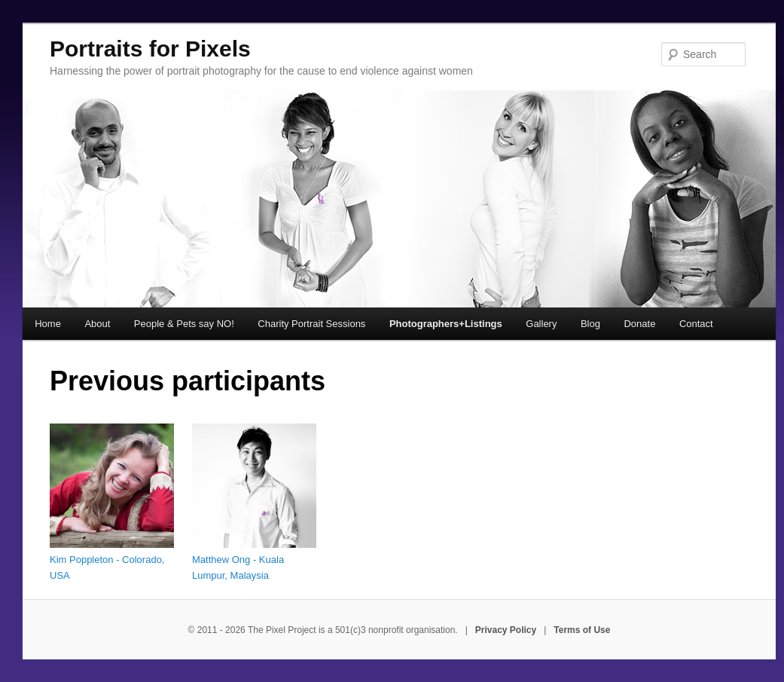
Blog (590, 324)
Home (48, 324)
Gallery (541, 324)
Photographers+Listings (446, 324)
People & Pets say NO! (184, 324)
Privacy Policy (506, 630)
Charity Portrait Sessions (311, 324)
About (97, 324)
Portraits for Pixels (150, 49)
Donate (639, 324)
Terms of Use (582, 630)
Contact (696, 324)
